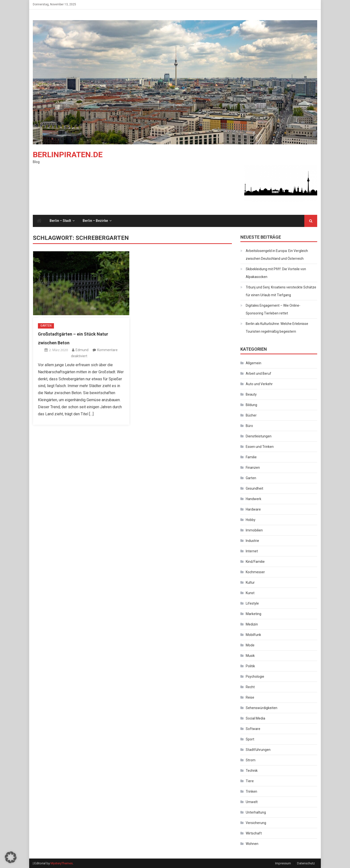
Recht (250, 687)
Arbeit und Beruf (258, 373)
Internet (252, 551)
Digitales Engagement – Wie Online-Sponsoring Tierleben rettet (273, 309)
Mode (250, 645)
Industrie (252, 541)
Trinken (251, 791)
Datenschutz (306, 863)
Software (253, 729)
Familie (251, 457)
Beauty (251, 394)
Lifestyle (252, 603)
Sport (250, 739)
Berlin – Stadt (60, 221)
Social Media (255, 718)
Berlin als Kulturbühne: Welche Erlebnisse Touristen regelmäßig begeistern (277, 328)
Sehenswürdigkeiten (262, 708)
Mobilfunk (253, 635)
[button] (11, 857)
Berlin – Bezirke (95, 221)
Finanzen (253, 468)
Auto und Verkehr (259, 384)
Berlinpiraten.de (68, 155)
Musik (250, 656)
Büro (249, 426)
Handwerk (254, 499)
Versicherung (256, 823)
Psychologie (255, 677)
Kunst (250, 593)
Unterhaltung (256, 812)
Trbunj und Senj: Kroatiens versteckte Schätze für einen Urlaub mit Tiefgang (281, 291)
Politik (250, 666)
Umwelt (252, 802)
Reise (250, 697)
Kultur (250, 582)
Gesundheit (254, 488)
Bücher (251, 415)
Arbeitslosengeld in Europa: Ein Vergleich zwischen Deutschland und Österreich (277, 255)
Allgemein (254, 363)
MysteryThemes (62, 863)
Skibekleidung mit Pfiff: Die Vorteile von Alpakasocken (276, 273)
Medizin (252, 624)
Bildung (251, 405)
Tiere (250, 781)
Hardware (253, 509)
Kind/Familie (255, 562)
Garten (46, 326)
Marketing (254, 614)
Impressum (283, 863)
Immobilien (254, 530)
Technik (252, 771)
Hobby (251, 520)
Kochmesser (255, 572)
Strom (251, 760)
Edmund (82, 350)
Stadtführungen (258, 750)
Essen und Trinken (260, 447)
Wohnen (252, 844)
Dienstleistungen (259, 436)
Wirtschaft (254, 833)
